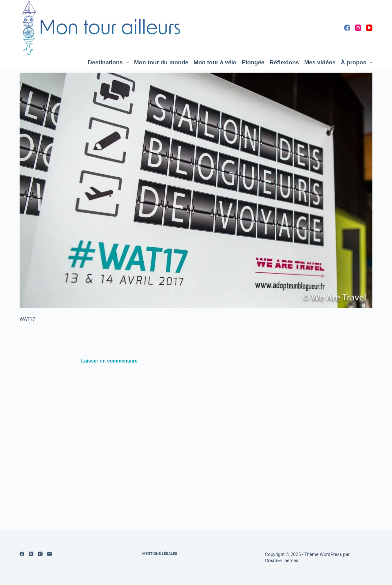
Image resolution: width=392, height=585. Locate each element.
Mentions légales (160, 554)
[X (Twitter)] (31, 554)
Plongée (253, 62)
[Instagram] (358, 28)
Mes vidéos (320, 62)
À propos (357, 63)
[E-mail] (49, 554)
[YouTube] (369, 28)
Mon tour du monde (161, 62)
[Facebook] (347, 28)
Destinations (110, 63)
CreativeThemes (282, 560)
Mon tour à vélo (215, 62)
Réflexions (284, 62)
